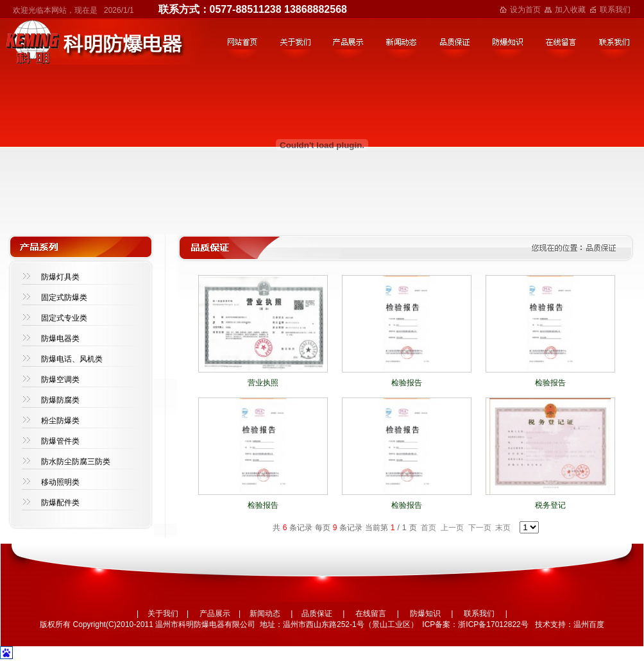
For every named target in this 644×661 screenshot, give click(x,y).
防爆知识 (425, 614)
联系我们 (615, 10)
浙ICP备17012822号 (493, 624)
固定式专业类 (64, 318)
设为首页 (525, 10)
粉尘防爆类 (60, 421)
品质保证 (317, 614)
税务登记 (550, 505)
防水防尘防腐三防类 (76, 462)
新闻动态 (265, 614)
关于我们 (163, 614)
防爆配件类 (60, 503)
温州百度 (589, 624)
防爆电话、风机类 (72, 359)
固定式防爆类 (64, 297)
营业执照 (263, 383)
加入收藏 (570, 10)
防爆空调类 (60, 380)
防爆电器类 (60, 339)
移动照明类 (60, 482)
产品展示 (215, 614)
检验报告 (407, 383)
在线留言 (371, 614)
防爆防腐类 (60, 400)
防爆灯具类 (60, 277)
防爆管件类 (60, 441)
